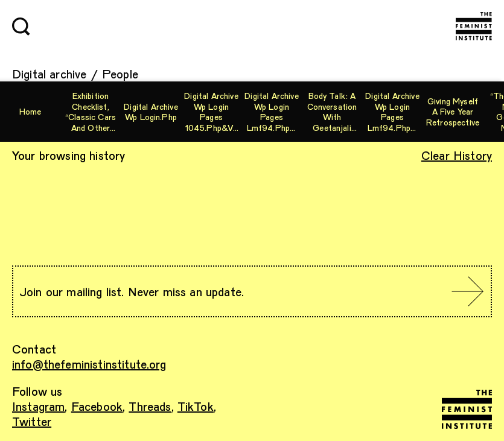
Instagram (38, 406)
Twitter (32, 421)
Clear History (457, 155)
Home (30, 111)
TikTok (196, 406)
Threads (150, 406)
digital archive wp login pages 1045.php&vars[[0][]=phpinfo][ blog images (211, 112)
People (120, 74)
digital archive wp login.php (151, 112)
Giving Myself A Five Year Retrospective (453, 112)
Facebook (97, 406)
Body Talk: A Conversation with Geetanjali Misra (332, 112)
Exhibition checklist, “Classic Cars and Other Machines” (91, 112)
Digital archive (49, 74)
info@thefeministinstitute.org (89, 364)
